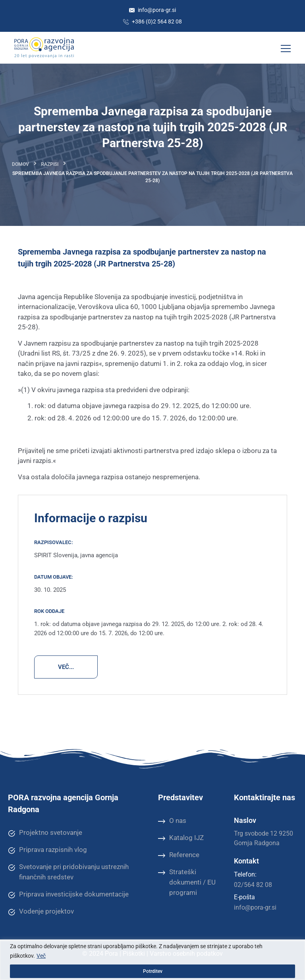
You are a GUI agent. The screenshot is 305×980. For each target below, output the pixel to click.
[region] (152, 960)
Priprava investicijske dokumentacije (68, 894)
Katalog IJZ (181, 838)
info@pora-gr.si (152, 10)
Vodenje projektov (41, 912)
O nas (172, 821)
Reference (179, 855)
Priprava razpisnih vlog (47, 850)
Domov (20, 164)
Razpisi (50, 164)
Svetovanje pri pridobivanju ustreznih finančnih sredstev (68, 872)
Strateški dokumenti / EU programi (187, 882)
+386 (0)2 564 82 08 (152, 21)
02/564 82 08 (253, 885)
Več (41, 956)
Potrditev (153, 971)
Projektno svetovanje (45, 833)
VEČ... (66, 667)
